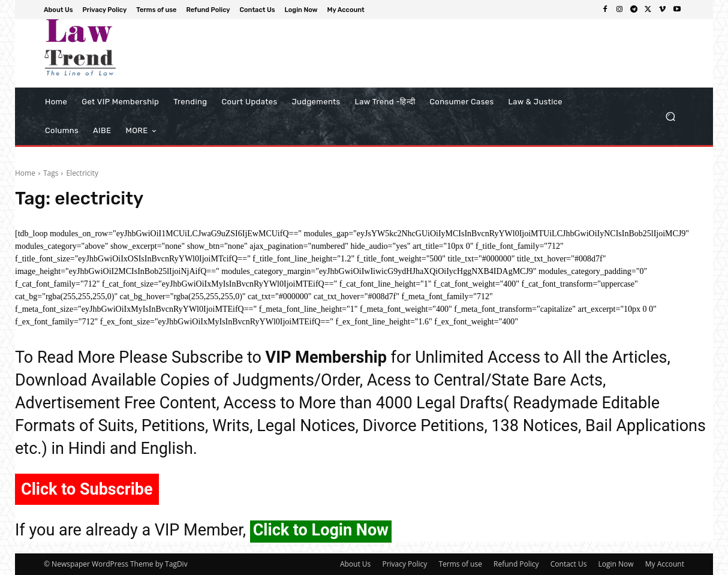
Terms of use (460, 564)
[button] (670, 117)
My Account (665, 564)
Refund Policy (516, 564)
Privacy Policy (404, 564)
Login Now (616, 564)
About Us (355, 564)
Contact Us (569, 564)
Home (25, 173)
